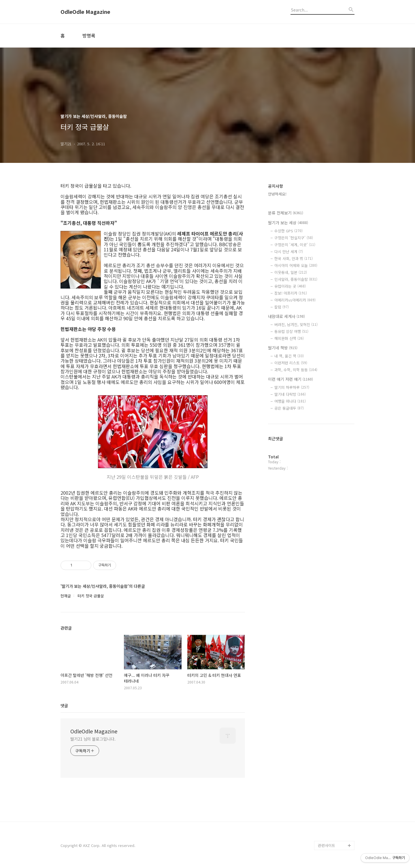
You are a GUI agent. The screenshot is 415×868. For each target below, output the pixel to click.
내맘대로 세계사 (286, 316)
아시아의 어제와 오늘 (296, 265)
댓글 (64, 705)
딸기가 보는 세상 (288, 223)
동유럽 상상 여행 (291, 331)
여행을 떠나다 (290, 401)
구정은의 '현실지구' (294, 238)
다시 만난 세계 (289, 252)
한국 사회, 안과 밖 (294, 258)
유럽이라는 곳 (290, 286)
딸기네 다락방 (290, 394)
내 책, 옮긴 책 (289, 356)
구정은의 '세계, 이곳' (295, 245)
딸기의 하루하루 (292, 387)
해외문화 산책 (289, 338)
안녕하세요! (277, 194)
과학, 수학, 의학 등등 (296, 370)
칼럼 (282, 307)
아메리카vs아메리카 (295, 300)
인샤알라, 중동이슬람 (296, 279)
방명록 (89, 35)
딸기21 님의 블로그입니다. (93, 739)
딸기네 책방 (283, 348)
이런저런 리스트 (291, 363)
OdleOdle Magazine (85, 12)
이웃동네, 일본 (291, 272)
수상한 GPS (288, 231)
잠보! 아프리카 (291, 293)
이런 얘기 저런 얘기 (290, 379)
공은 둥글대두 (289, 408)
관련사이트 (327, 845)
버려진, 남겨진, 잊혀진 (296, 324)
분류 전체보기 (286, 213)
